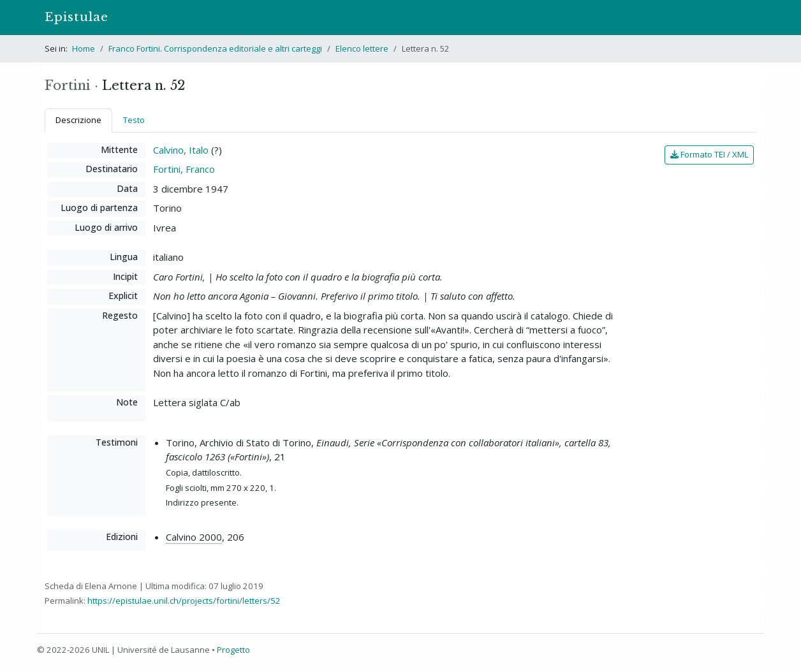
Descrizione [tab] (78, 120)
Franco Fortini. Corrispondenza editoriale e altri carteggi (215, 48)
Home (84, 48)
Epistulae (77, 17)
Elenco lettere (362, 48)
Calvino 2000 (194, 537)
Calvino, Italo (181, 150)
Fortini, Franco (184, 169)
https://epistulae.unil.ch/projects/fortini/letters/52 (184, 601)
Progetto (233, 650)
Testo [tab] (134, 120)
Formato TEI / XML (709, 154)
